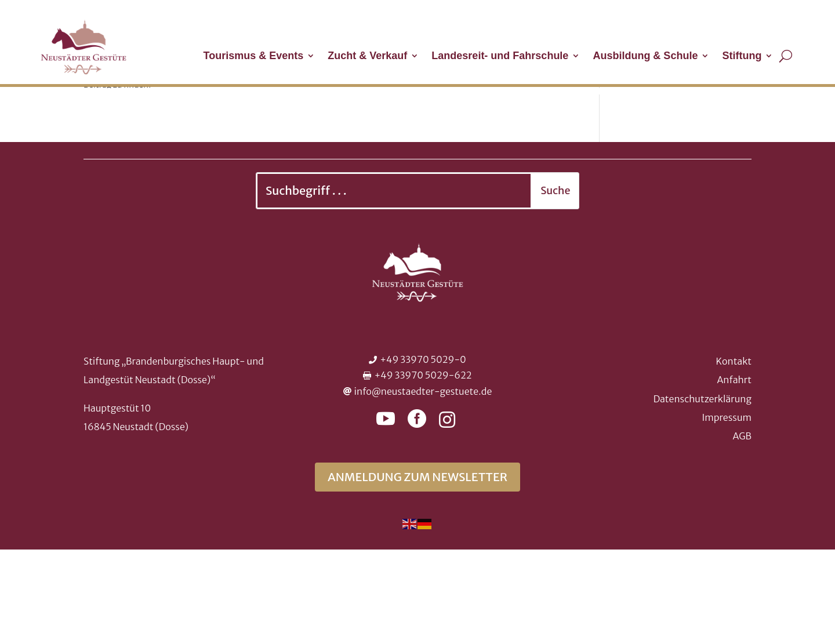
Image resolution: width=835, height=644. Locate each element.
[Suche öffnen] (786, 56)
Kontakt (734, 456)
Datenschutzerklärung (703, 493)
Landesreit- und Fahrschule (500, 57)
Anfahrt (734, 474)
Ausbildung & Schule (645, 57)
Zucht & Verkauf (367, 57)
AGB (742, 530)
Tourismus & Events (254, 57)
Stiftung (742, 57)
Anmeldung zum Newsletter (418, 571)
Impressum (727, 512)
